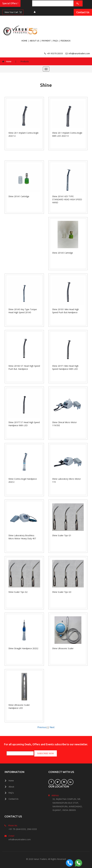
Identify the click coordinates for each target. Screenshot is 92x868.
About (11, 787)
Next (52, 727)
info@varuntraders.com (79, 54)
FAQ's (56, 41)
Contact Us (83, 12)
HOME (24, 41)
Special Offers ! (10, 3)
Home (9, 61)
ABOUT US (35, 41)
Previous (42, 727)
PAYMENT (46, 41)
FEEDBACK (66, 41)
